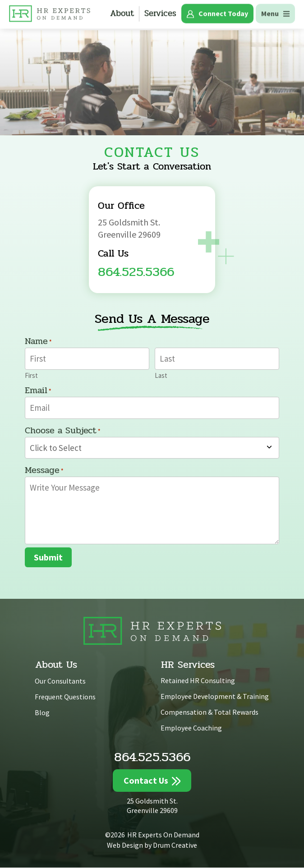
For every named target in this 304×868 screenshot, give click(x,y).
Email (38, 391)
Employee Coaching (191, 728)
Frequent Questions (65, 697)
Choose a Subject (62, 431)
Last (161, 375)
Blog (42, 713)
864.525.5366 (136, 272)
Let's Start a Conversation (152, 166)
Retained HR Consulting (198, 681)
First (31, 375)
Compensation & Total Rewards (210, 712)
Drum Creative (175, 845)
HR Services (188, 665)
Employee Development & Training (215, 697)
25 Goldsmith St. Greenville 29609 (152, 806)
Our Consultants (60, 681)
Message (44, 471)
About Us (56, 665)
